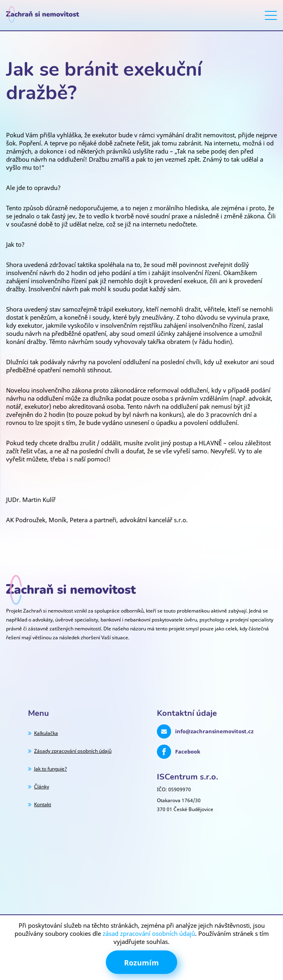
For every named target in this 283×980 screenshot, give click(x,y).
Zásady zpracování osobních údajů (73, 751)
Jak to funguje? (50, 769)
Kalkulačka (46, 733)
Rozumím (141, 962)
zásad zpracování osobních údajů (149, 933)
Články (42, 787)
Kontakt (43, 804)
